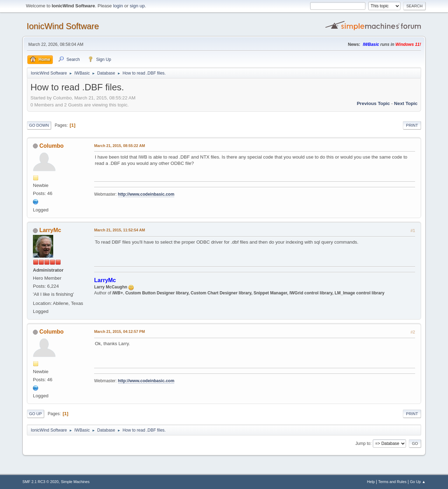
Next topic (406, 103)
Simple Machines (75, 482)
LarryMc (50, 230)
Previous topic (373, 103)
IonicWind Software (63, 26)
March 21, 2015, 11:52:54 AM (120, 230)
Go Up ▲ (418, 482)
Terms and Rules (393, 482)
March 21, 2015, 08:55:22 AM (120, 146)
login (118, 6)
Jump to (363, 443)
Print (412, 125)
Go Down (39, 125)
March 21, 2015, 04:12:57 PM (120, 331)
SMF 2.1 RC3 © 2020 (40, 482)
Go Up (36, 414)
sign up (137, 6)
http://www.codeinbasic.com (146, 194)
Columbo (51, 146)
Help (371, 482)
